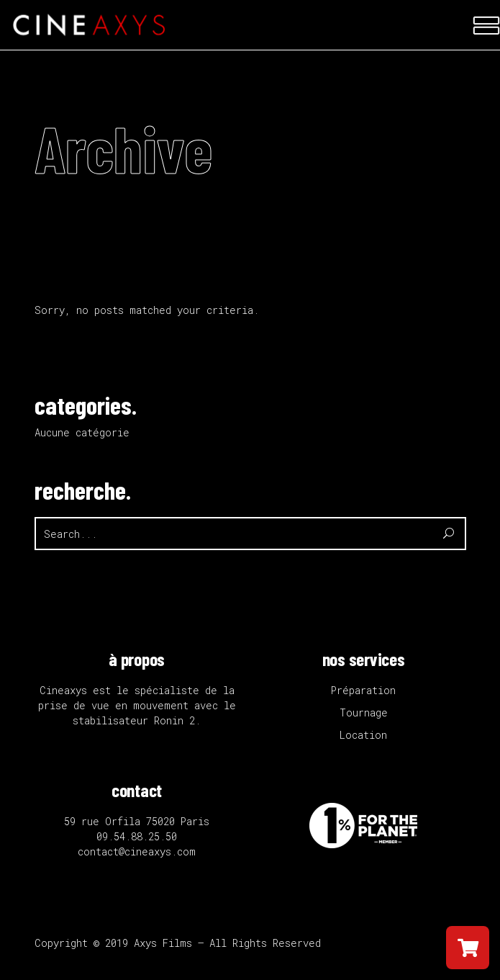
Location (363, 735)
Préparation (363, 690)
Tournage (364, 712)
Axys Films (163, 943)
